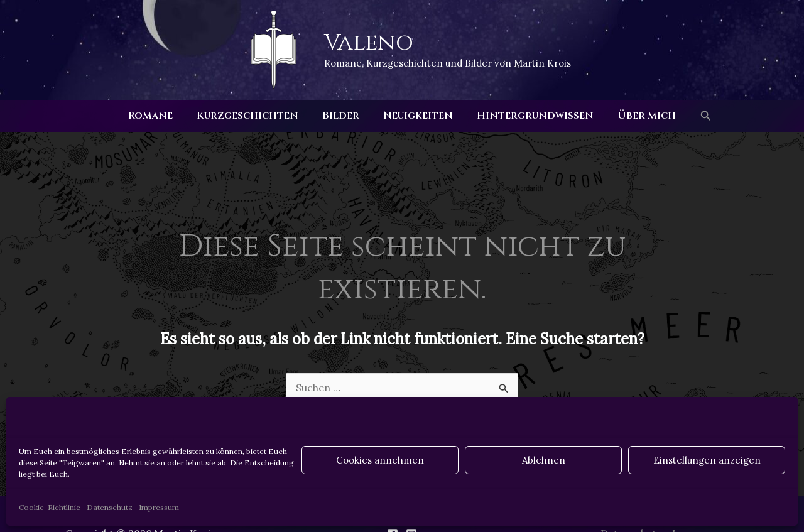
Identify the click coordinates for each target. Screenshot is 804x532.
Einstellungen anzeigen (707, 460)
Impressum (159, 507)
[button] (695, 116)
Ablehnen (544, 460)
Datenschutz (110, 507)
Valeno (369, 43)
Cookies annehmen (380, 460)
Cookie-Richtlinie (50, 507)
